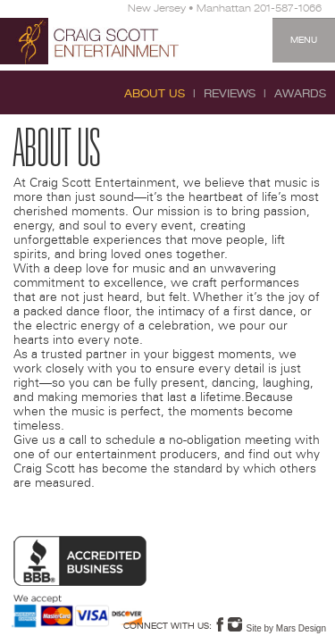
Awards (300, 94)
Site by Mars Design (286, 628)
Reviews (230, 94)
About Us (155, 94)
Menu (304, 41)
